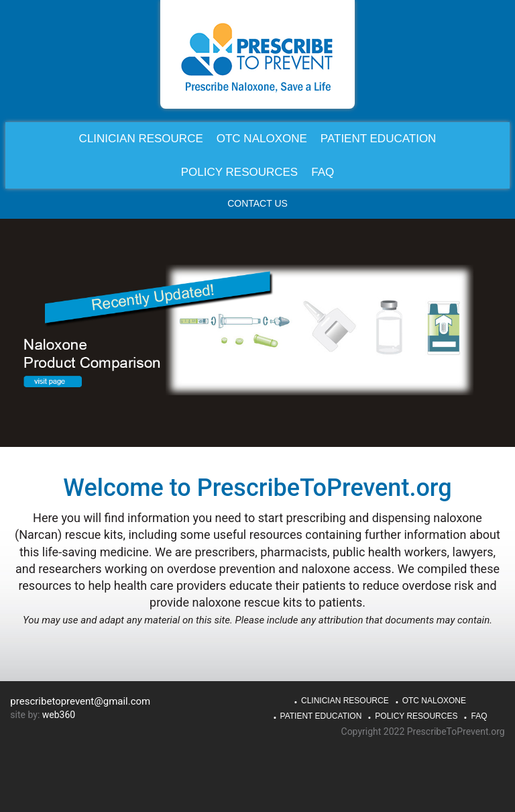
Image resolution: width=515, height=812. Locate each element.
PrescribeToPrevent (257, 57)
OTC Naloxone (434, 701)
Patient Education (321, 716)
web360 (59, 715)
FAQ (479, 716)
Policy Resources (416, 716)
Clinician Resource (345, 701)
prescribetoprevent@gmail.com (80, 701)
